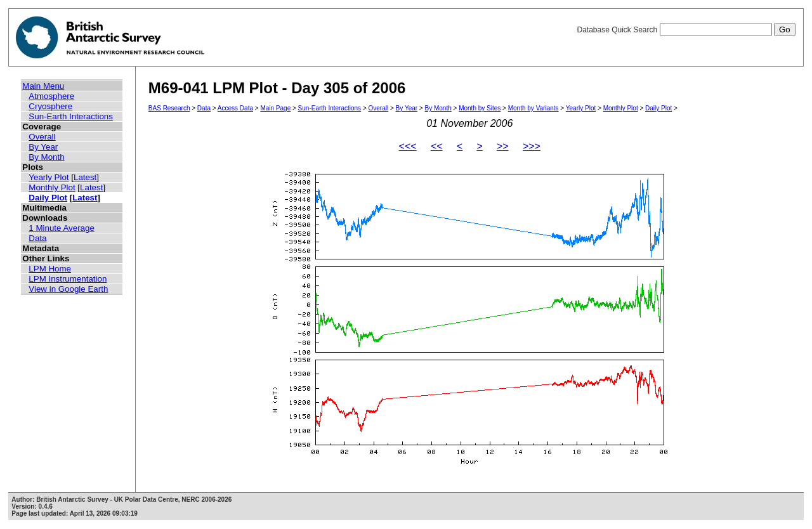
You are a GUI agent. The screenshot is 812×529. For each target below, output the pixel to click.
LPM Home (50, 269)
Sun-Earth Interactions (71, 116)
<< (437, 146)
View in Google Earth (68, 289)
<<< (408, 146)
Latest (85, 177)
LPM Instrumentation (68, 279)
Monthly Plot (52, 187)
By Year (43, 147)
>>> (532, 146)
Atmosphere (51, 96)
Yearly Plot (49, 177)
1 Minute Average (62, 228)
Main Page (275, 108)
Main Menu (43, 86)
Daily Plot (48, 198)
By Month (46, 157)
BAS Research (169, 108)
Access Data (235, 108)
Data (37, 238)
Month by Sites (480, 108)
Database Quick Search (686, 30)
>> (503, 146)
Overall (42, 137)
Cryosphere (50, 106)
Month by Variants (534, 108)
